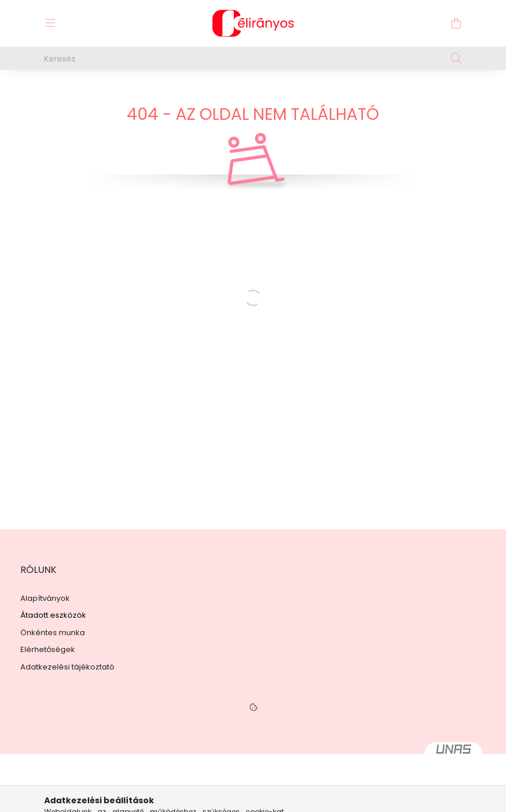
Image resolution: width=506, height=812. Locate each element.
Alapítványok (45, 599)
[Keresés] (253, 58)
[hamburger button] (50, 23)
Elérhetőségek (48, 650)
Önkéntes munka (53, 633)
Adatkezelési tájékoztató (67, 667)
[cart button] (456, 23)
